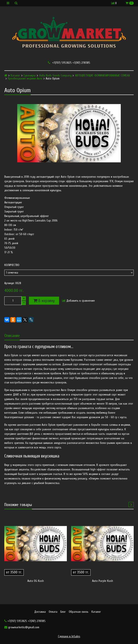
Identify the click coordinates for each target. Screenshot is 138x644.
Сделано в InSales (69, 636)
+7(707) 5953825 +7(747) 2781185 (69, 63)
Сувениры (30, 76)
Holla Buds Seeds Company (55, 76)
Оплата (53, 612)
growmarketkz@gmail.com (22, 627)
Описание (12, 336)
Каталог (15, 76)
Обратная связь (79, 612)
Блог (63, 612)
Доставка (40, 612)
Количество (12, 265)
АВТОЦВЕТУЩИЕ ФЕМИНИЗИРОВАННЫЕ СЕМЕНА (102, 76)
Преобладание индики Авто (25, 79)
